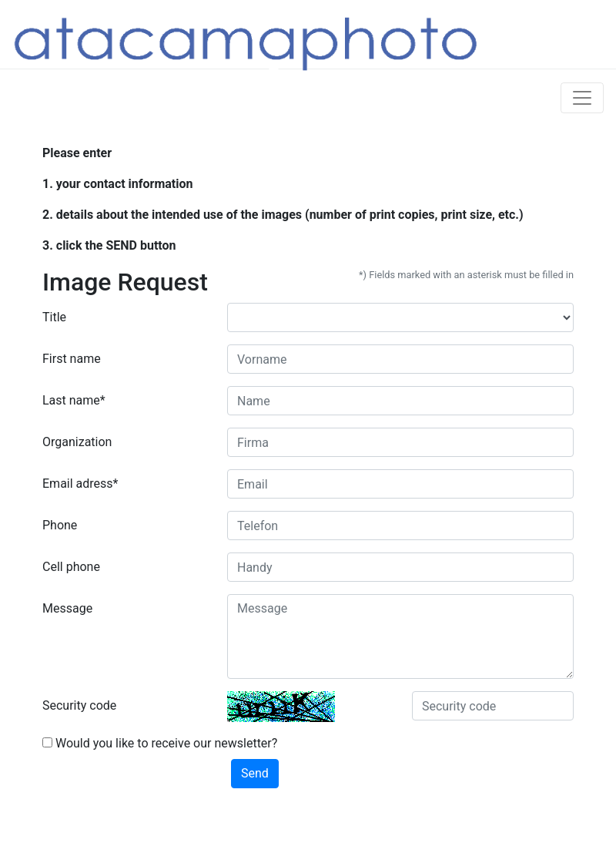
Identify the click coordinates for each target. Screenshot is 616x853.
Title (54, 317)
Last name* (74, 400)
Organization (77, 442)
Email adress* (80, 484)
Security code (79, 705)
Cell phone (71, 567)
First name (72, 359)
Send (255, 773)
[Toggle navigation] (582, 98)
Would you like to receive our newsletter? (160, 743)
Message (67, 608)
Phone (60, 525)
